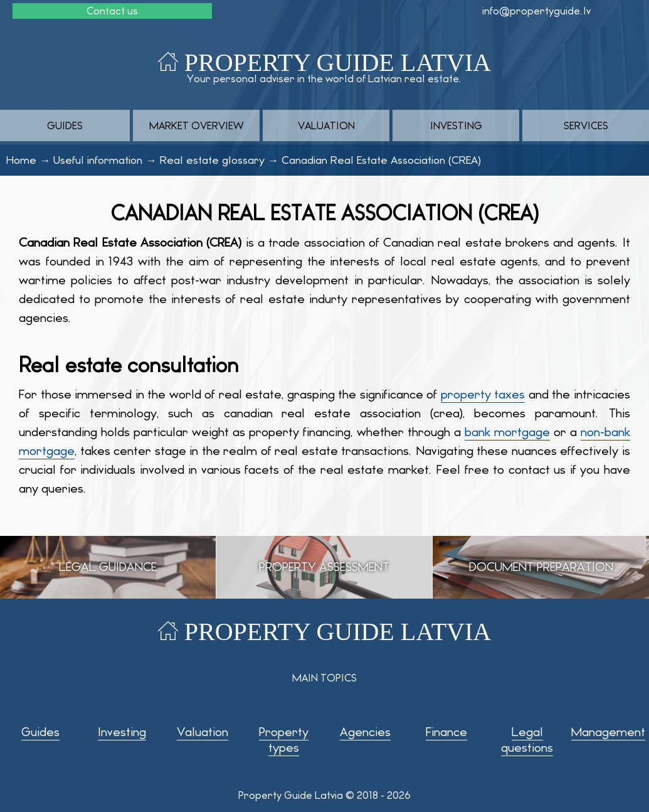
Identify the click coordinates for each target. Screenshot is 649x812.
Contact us (112, 11)
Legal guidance (108, 567)
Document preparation (541, 567)
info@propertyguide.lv (536, 11)
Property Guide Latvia (338, 62)
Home (21, 160)
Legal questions (527, 740)
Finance (446, 732)
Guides (65, 126)
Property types (284, 740)
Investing (456, 126)
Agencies (365, 732)
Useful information (98, 160)
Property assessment (324, 567)
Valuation (326, 126)
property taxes (483, 394)
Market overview (196, 126)
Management (608, 732)
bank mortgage (507, 432)
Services (586, 126)
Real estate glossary (212, 160)
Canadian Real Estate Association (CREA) (381, 160)
